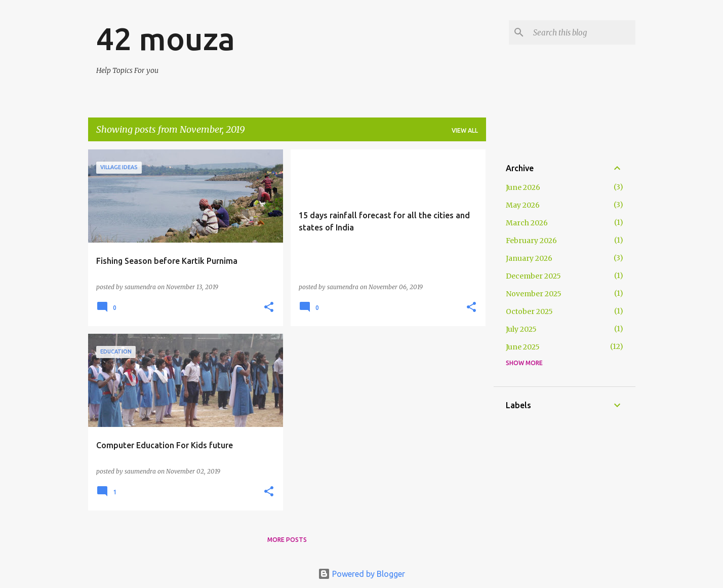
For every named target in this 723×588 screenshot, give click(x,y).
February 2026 (531, 241)
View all (465, 130)
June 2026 (523, 187)
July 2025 (521, 329)
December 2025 (533, 276)
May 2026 (523, 205)
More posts (287, 540)
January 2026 (529, 258)
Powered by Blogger (361, 574)
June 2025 (523, 347)
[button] (269, 307)
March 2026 (527, 223)
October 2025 (529, 311)
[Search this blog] (582, 32)
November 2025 (534, 294)
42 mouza (166, 38)
